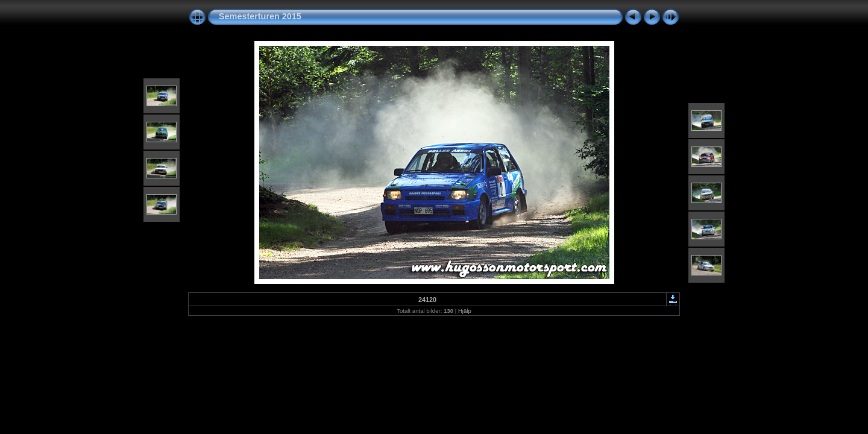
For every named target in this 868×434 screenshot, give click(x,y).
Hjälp (465, 311)
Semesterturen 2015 (260, 16)
